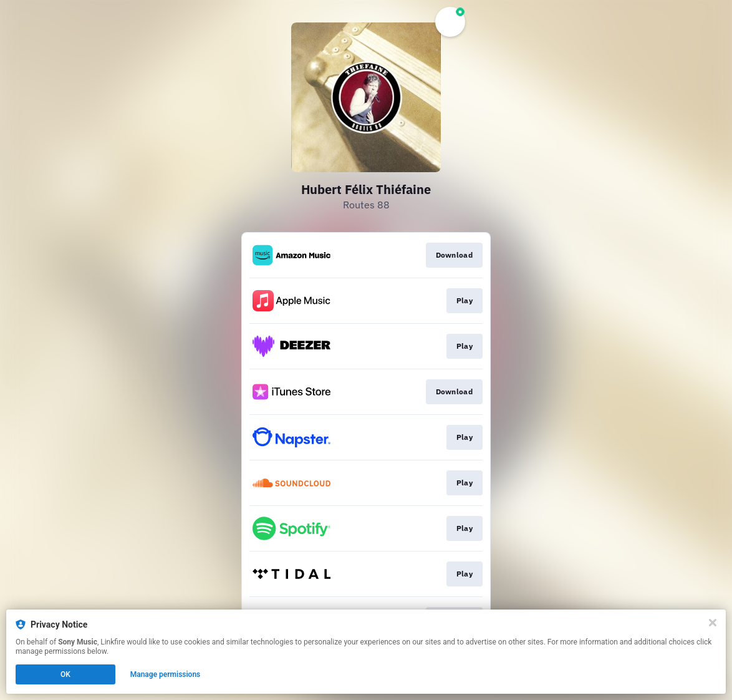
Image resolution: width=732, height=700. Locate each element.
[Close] (713, 623)
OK (65, 674)
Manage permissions (166, 674)
